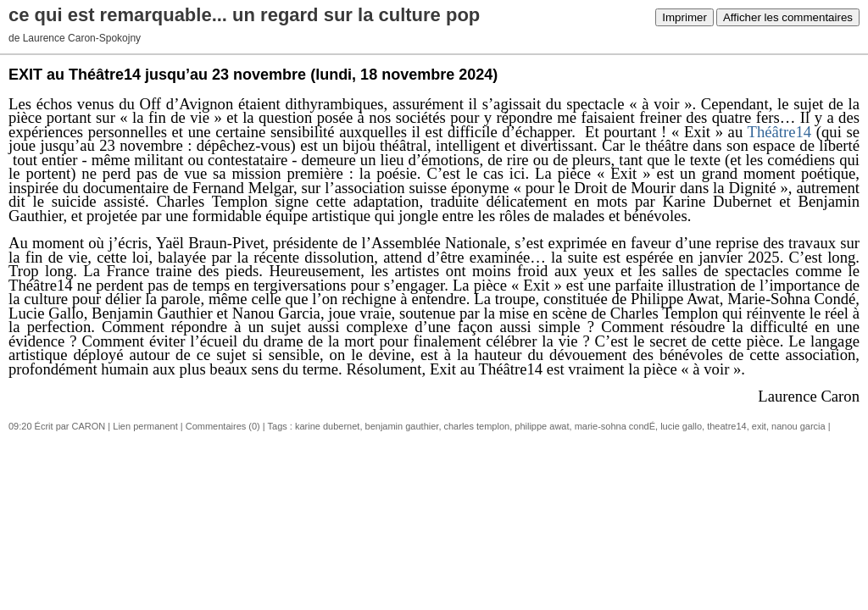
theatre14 (726, 426)
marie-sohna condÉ (615, 426)
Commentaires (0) (223, 426)
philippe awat (542, 426)
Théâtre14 (780, 132)
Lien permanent (145, 426)
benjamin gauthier (402, 426)
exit (759, 426)
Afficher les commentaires (788, 17)
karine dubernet (327, 426)
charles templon (477, 426)
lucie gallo (681, 426)
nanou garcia (798, 426)
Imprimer (684, 17)
